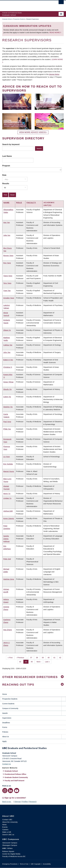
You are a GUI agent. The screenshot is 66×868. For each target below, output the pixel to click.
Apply (4, 741)
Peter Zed (7, 559)
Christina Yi (8, 367)
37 (32, 657)
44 (27, 661)
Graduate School (7, 19)
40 (49, 657)
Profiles (25, 802)
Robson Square (8, 851)
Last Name (7, 156)
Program (6, 166)
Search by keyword (11, 144)
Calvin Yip (7, 397)
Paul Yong (7, 422)
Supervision (7, 718)
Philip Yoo (7, 429)
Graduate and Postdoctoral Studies (33, 749)
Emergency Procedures (10, 864)
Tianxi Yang (8, 276)
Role (4, 175)
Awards (5, 713)
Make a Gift (7, 832)
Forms (5, 727)
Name (7, 203)
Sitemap (18, 802)
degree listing (54, 74)
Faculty (31, 203)
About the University (10, 822)
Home (5, 694)
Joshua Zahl (8, 511)
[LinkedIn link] (10, 791)
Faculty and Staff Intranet (14, 781)
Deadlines (6, 723)
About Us (6, 737)
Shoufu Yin (7, 389)
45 (33, 661)
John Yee (7, 352)
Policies (5, 732)
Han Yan (7, 222)
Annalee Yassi (9, 298)
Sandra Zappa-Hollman (6, 539)
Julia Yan (7, 235)
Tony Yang (7, 283)
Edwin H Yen (8, 360)
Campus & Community (10, 708)
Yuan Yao (7, 290)
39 (44, 657)
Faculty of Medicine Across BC (14, 856)
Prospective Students (19, 19)
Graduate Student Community (16, 777)
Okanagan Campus (10, 845)
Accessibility (47, 864)
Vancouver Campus (10, 843)
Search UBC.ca (8, 835)
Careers (5, 830)
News (4, 825)
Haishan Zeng (9, 579)
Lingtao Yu (7, 498)
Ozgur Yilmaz (8, 382)
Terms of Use (24, 864)
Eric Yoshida (8, 464)
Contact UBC (7, 820)
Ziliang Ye (7, 330)
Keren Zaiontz (9, 518)
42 (61, 657)
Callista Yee (8, 345)
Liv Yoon (7, 457)
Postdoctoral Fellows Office (15, 774)
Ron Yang (7, 263)
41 (55, 657)
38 (38, 657)
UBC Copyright (36, 864)
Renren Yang (8, 255)
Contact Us (7, 764)
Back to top (8, 802)
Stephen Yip (8, 407)
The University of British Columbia (24, 5)
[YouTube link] (17, 791)
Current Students (8, 704)
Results (6, 183)
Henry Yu (7, 494)
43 (21, 661)
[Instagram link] (5, 791)
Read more (55, 32)
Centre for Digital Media (11, 854)
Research (33, 802)
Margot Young (9, 471)
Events (5, 827)
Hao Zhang (8, 630)
